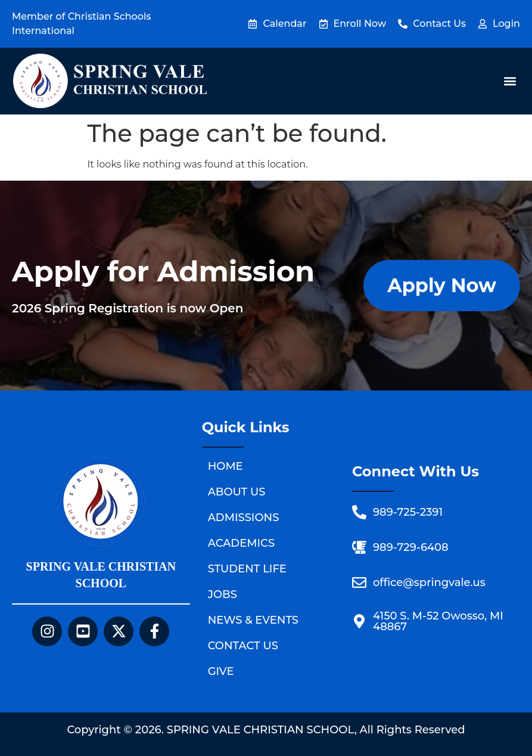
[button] (510, 81)
